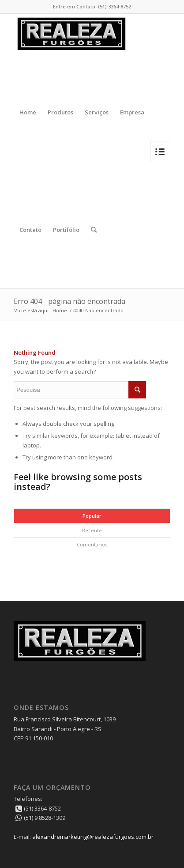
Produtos (60, 112)
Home (28, 112)
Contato (30, 230)
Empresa (132, 112)
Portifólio (66, 230)
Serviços (97, 112)
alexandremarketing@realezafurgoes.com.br (93, 837)
